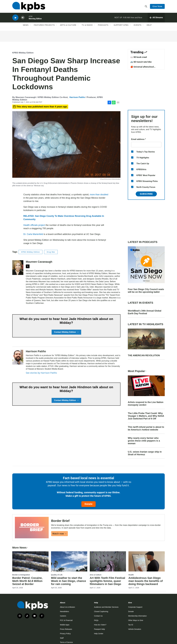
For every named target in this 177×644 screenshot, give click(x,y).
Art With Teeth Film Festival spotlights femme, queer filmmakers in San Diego (107, 581)
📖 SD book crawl (139, 57)
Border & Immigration (21, 575)
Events (138, 25)
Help (149, 25)
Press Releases (66, 629)
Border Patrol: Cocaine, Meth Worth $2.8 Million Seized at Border (27, 581)
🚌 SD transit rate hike (141, 62)
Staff (62, 638)
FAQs (96, 620)
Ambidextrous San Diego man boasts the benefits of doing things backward (146, 581)
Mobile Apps (65, 625)
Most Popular (137, 371)
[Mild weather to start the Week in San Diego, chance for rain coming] (69, 561)
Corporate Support (135, 607)
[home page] (29, 7)
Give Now (157, 6)
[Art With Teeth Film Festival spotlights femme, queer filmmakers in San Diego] (108, 561)
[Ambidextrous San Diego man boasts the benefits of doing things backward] (147, 561)
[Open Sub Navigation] (30, 25)
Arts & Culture (68, 25)
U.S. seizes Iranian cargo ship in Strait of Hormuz (145, 453)
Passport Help (99, 629)
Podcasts (103, 25)
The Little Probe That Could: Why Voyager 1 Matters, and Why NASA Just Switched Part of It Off (146, 416)
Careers (63, 616)
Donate (88, 504)
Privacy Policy (65, 634)
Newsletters (64, 611)
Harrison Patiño (77, 97)
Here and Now (136, 18)
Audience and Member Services (106, 607)
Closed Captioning (101, 611)
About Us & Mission (67, 607)
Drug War (51, 252)
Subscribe (146, 194)
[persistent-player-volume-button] (23, 18)
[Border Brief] (32, 528)
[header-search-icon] (146, 7)
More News (20, 548)
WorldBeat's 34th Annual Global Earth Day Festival (145, 312)
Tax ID (131, 625)
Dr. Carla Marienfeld (33, 234)
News (26, 25)
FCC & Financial (66, 620)
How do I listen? (100, 625)
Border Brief (60, 521)
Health (131, 575)
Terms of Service (66, 642)
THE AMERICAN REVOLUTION (144, 355)
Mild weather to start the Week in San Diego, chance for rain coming (68, 581)
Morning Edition (35, 19)
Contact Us (98, 616)
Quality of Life (57, 575)
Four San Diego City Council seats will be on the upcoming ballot (146, 291)
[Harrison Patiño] (18, 357)
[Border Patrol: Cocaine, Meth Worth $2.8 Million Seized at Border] (30, 561)
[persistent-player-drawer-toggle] (156, 18)
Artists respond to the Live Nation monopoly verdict (146, 404)
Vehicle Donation (135, 629)
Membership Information (137, 616)
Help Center (99, 634)
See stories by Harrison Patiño (41, 373)
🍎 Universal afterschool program (142, 68)
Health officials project (34, 225)
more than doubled (99, 195)
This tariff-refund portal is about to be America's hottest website (146, 428)
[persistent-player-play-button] (15, 18)
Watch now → (59, 534)
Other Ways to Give (136, 620)
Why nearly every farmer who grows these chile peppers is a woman (144, 441)
